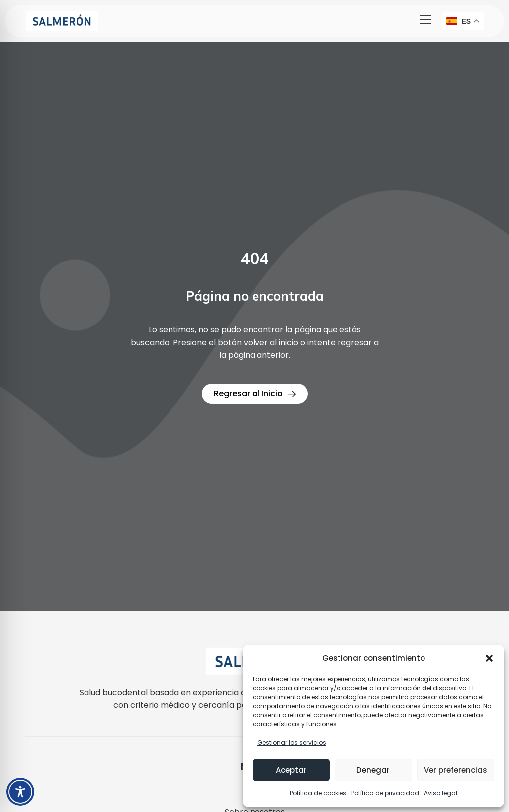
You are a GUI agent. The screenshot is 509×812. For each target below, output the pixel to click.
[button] (489, 658)
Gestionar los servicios (292, 743)
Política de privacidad (385, 793)
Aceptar (291, 770)
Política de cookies (318, 793)
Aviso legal (441, 793)
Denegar (373, 770)
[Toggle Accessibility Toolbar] (20, 792)
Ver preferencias (456, 770)
